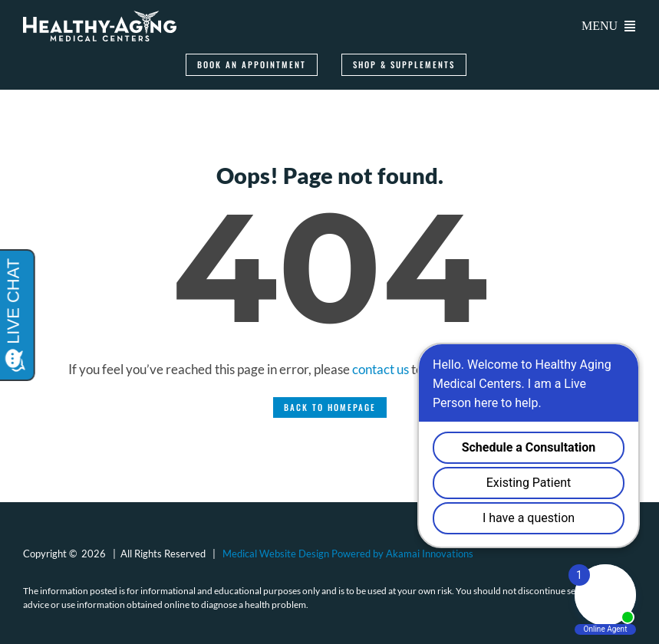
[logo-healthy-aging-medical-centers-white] (100, 17)
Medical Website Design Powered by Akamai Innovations (348, 554)
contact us (381, 369)
